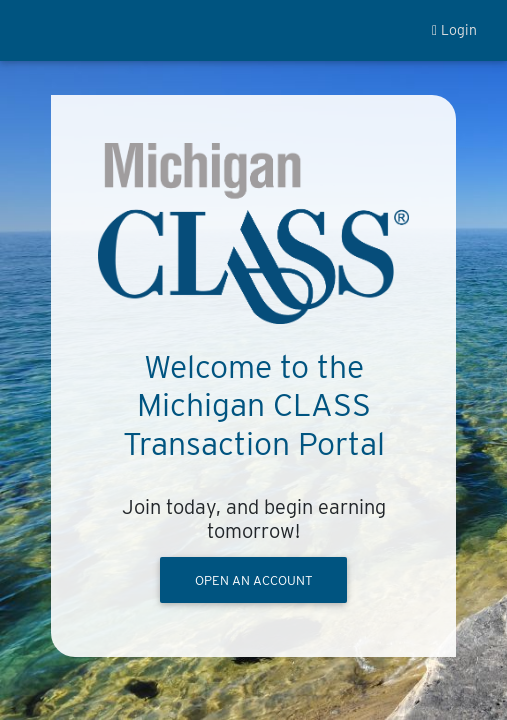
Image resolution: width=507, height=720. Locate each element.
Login (454, 30)
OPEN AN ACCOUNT (254, 580)
